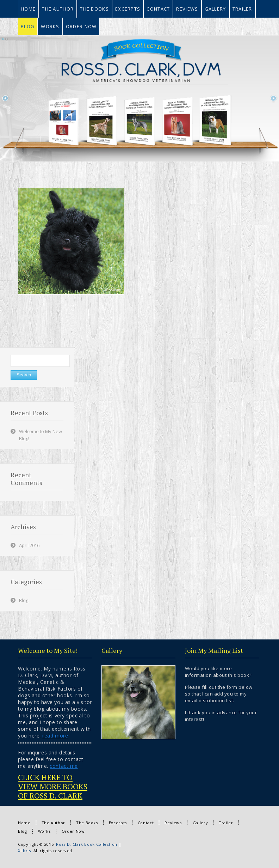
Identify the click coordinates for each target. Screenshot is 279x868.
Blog (24, 600)
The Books (87, 823)
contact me (64, 766)
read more (55, 736)
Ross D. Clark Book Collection (87, 844)
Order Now (73, 831)
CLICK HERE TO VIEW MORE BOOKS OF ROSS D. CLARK (53, 786)
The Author (53, 823)
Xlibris (24, 851)
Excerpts (118, 823)
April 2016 (29, 545)
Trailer (226, 823)
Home (24, 823)
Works (44, 831)
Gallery (200, 823)
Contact (146, 823)
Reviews (173, 823)
